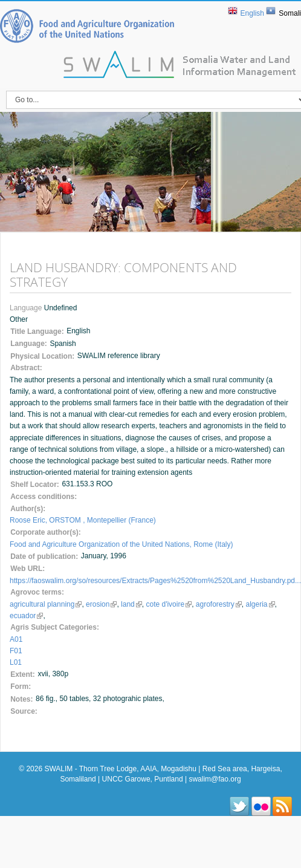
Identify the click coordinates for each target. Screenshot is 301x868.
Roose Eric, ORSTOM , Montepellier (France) (83, 520)
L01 (16, 662)
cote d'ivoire (169, 604)
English (252, 13)
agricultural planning (46, 604)
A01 (16, 639)
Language (27, 308)
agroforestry (219, 604)
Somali (290, 13)
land (131, 604)
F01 (16, 651)
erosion (101, 604)
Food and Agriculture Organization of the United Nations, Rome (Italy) (121, 544)
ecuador (26, 616)
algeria (261, 604)
